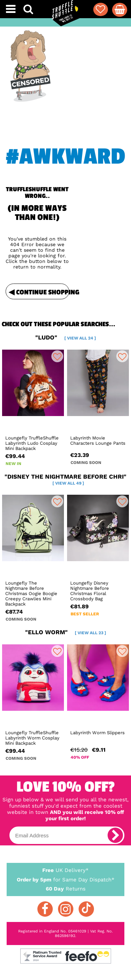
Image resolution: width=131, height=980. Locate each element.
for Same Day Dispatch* (66, 878)
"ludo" (66, 337)
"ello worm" (66, 632)
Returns (66, 888)
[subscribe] (115, 835)
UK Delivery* (66, 870)
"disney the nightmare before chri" (65, 479)
